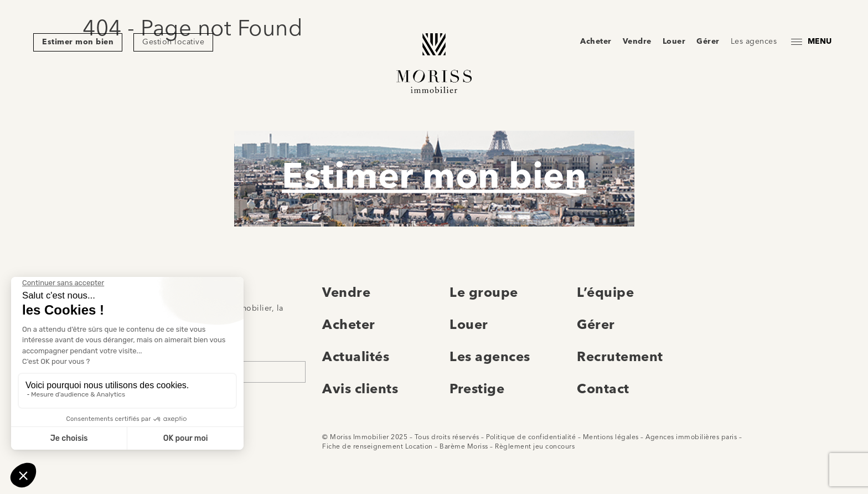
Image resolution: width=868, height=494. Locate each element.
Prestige (477, 390)
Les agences (754, 42)
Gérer (708, 42)
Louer (674, 42)
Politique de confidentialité (531, 438)
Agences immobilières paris (691, 438)
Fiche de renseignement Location (378, 447)
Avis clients (360, 390)
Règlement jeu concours (535, 447)
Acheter (596, 42)
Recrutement (620, 358)
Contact (603, 390)
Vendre (637, 42)
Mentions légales (611, 438)
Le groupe (484, 294)
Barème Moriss (464, 447)
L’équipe (605, 294)
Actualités (356, 358)
